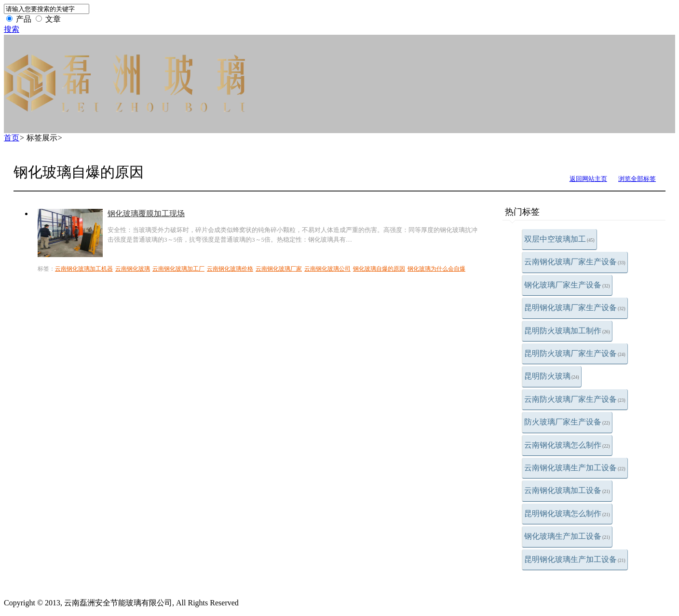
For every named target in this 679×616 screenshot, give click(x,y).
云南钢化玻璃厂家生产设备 (575, 262)
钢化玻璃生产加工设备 (567, 536)
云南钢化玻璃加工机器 (84, 269)
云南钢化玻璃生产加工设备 (575, 468)
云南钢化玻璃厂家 (279, 269)
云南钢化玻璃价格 (230, 269)
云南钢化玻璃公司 (327, 269)
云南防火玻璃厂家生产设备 (575, 399)
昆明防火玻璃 (552, 376)
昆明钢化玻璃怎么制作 (567, 513)
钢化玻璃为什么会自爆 (436, 269)
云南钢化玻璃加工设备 (567, 490)
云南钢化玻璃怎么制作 (567, 445)
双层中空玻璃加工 (559, 239)
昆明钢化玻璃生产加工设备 (575, 559)
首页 (12, 138)
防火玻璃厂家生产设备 (567, 422)
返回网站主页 (588, 179)
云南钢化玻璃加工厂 (178, 269)
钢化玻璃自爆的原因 (379, 269)
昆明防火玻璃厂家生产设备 (575, 353)
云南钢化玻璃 (133, 269)
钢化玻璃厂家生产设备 (567, 285)
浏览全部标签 (637, 179)
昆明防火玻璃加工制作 (567, 331)
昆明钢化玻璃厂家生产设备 (575, 308)
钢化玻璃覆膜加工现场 (146, 213)
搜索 (12, 29)
